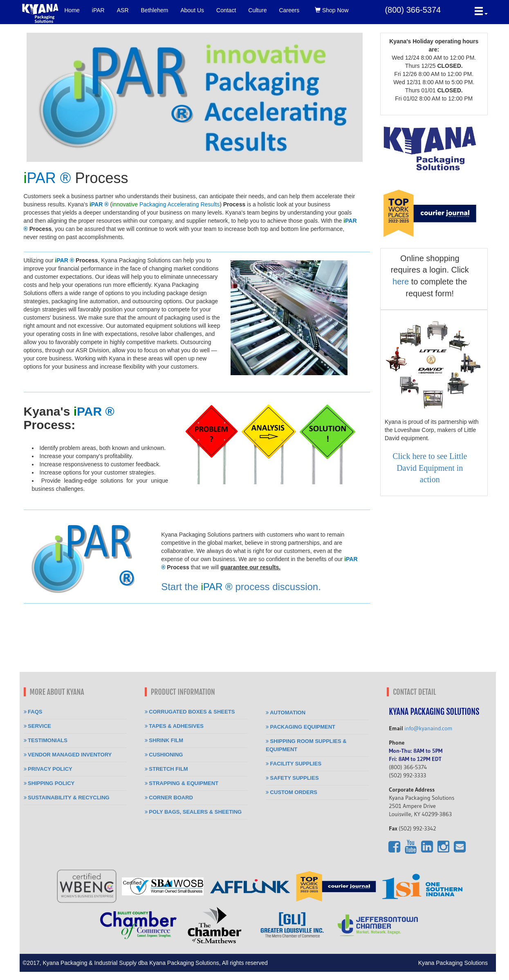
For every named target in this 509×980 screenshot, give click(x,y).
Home (72, 10)
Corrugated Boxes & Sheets (190, 712)
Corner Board (169, 798)
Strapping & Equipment (182, 783)
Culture (257, 10)
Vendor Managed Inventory (68, 755)
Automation (286, 713)
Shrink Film (164, 740)
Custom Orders (291, 792)
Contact (226, 10)
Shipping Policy (49, 783)
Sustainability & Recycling (67, 798)
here (401, 282)
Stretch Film (166, 769)
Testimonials (46, 740)
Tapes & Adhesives (174, 726)
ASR (123, 10)
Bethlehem (155, 10)
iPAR (98, 10)
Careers (289, 10)
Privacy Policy (48, 769)
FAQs (33, 712)
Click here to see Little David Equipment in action (430, 468)
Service (37, 726)
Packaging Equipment (300, 727)
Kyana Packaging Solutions (457, 963)
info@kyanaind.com (428, 728)
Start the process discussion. (241, 587)
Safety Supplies (292, 778)
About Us (192, 10)
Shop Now (332, 10)
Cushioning (164, 755)
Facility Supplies (294, 764)
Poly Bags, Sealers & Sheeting (193, 812)
